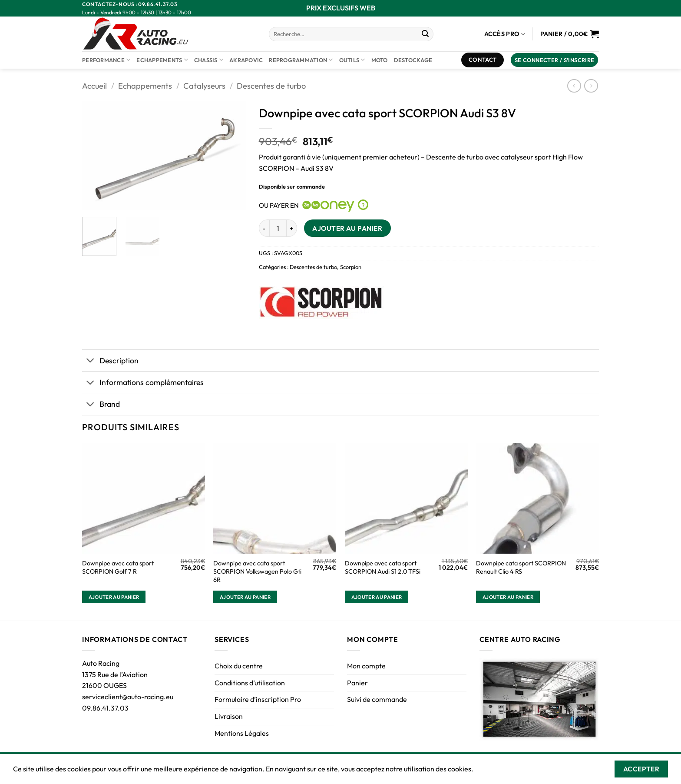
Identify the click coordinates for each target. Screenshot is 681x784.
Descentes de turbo (271, 86)
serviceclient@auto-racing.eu (128, 697)
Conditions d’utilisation (250, 683)
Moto (380, 60)
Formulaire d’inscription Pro (258, 699)
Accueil (94, 86)
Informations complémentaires (143, 383)
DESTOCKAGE (413, 60)
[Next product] (574, 86)
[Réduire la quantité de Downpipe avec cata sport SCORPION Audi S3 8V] (264, 228)
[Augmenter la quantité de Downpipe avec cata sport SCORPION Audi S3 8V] (292, 228)
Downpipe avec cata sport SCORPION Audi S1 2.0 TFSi (383, 567)
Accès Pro (505, 34)
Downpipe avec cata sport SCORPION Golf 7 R (118, 567)
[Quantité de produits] (278, 228)
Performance (106, 60)
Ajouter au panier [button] (114, 597)
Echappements (162, 60)
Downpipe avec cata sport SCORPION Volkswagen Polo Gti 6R (257, 571)
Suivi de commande (377, 699)
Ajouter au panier (347, 228)
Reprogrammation (301, 60)
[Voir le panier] (570, 34)
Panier (357, 683)
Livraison (229, 716)
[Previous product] (591, 86)
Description (110, 361)
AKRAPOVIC (246, 60)
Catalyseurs (204, 86)
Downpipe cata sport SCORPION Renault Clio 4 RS (521, 567)
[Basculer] (91, 361)
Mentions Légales (242, 733)
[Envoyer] (425, 34)
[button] (555, 60)
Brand (101, 405)
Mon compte (366, 666)
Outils (352, 60)
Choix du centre (239, 666)
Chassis (209, 60)
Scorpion (351, 267)
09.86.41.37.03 (105, 708)
